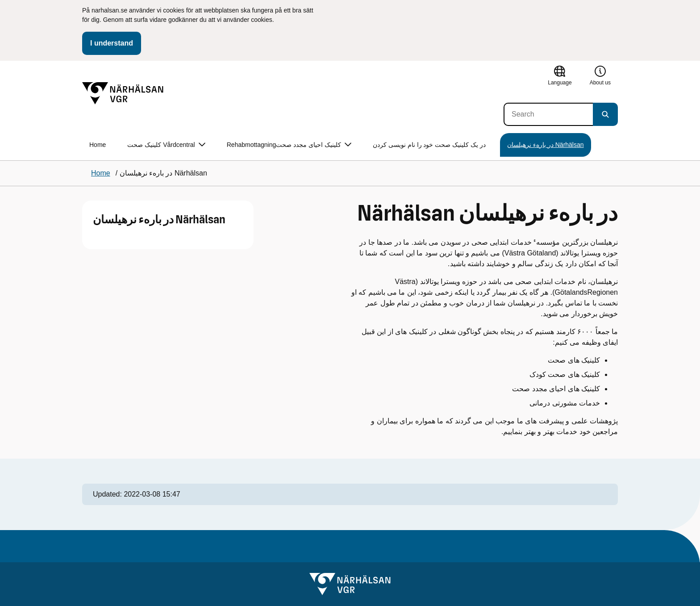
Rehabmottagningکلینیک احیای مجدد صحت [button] (289, 145)
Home (98, 145)
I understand (112, 43)
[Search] (548, 114)
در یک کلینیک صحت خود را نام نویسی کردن (429, 145)
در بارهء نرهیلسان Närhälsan (545, 145)
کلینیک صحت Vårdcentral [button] (166, 145)
